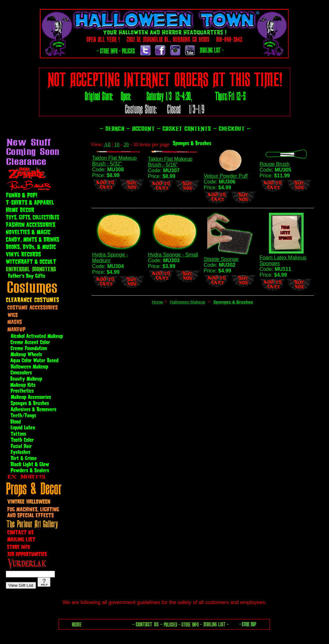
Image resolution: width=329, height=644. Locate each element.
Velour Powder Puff (226, 176)
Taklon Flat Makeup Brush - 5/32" (115, 161)
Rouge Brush (275, 164)
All (107, 144)
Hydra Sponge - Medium (110, 258)
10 (117, 144)
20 (126, 144)
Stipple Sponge (221, 259)
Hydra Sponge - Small (173, 255)
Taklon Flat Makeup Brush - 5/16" (170, 162)
